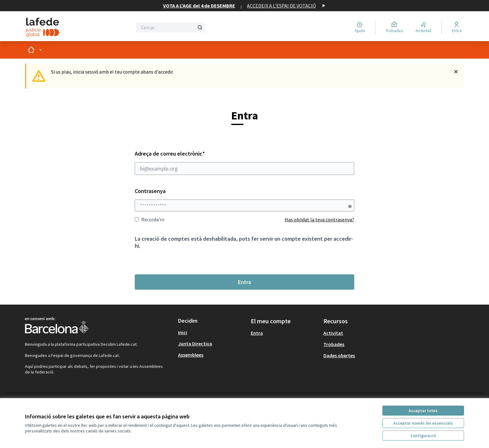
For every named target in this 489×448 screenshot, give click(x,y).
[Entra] (457, 27)
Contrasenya (150, 191)
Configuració (423, 436)
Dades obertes (339, 355)
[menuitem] (212, 332)
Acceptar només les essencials (423, 423)
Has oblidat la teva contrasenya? (320, 219)
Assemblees (191, 355)
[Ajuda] (360, 27)
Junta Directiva (195, 344)
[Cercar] (170, 27)
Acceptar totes (423, 411)
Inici (183, 332)
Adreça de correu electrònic (244, 162)
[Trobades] (394, 27)
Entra (244, 282)
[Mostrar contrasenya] (350, 206)
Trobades (334, 344)
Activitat (333, 333)
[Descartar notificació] (456, 72)
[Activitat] (424, 27)
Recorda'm (150, 219)
